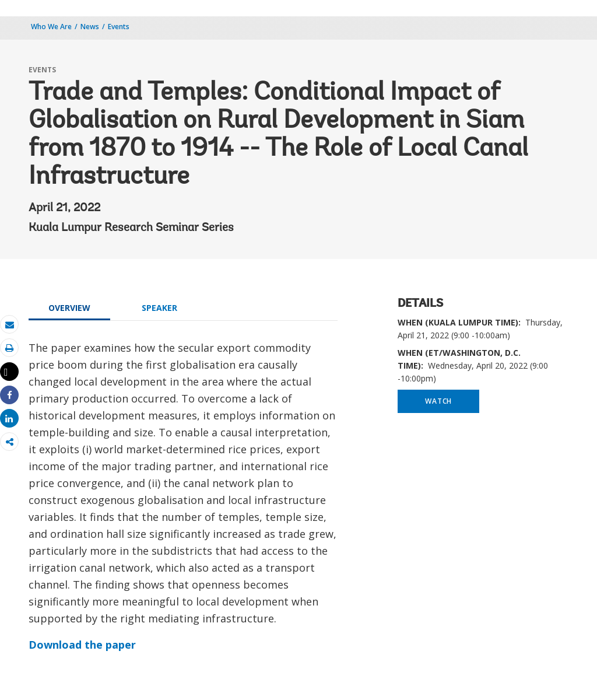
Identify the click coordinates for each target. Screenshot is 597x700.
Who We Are (51, 27)
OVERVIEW (69, 308)
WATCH (438, 401)
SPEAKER (159, 308)
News (90, 27)
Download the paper (82, 645)
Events (119, 27)
